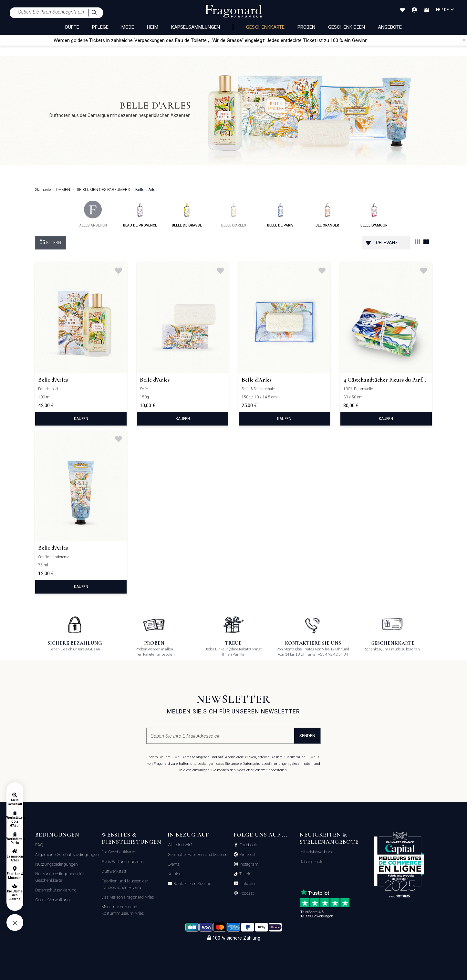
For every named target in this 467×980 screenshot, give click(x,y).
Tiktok (244, 874)
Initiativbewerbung (317, 852)
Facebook (248, 845)
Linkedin (247, 884)
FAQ (39, 845)
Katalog (175, 874)
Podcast (246, 893)
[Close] (464, 40)
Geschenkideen (347, 27)
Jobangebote (311, 862)
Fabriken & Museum (15, 876)
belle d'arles (234, 214)
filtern (51, 242)
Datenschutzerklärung (56, 890)
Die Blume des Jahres (15, 895)
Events (174, 864)
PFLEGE (100, 27)
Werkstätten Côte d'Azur (15, 822)
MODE (128, 27)
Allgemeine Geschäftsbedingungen (67, 854)
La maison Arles (15, 858)
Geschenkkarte (265, 27)
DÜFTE (72, 27)
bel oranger (327, 214)
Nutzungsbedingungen (57, 864)
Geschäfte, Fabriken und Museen (198, 854)
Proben (306, 27)
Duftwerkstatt (114, 871)
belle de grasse (187, 214)
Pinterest (247, 855)
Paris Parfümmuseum (123, 862)
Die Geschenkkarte (118, 852)
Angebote (390, 27)
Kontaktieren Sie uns (192, 884)
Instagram (249, 864)
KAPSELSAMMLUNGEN (196, 27)
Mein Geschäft (15, 802)
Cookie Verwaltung (52, 900)
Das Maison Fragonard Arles (128, 897)
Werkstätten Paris (15, 841)
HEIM (152, 27)
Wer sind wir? (180, 845)
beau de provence (140, 214)
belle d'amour (374, 214)
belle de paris (280, 214)
